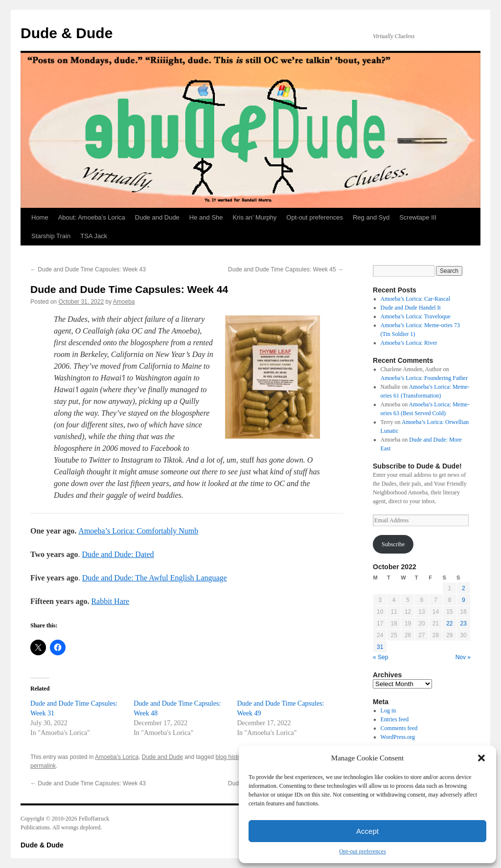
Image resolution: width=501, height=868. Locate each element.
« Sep (380, 657)
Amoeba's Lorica (117, 757)
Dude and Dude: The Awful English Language (155, 578)
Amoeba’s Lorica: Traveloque (416, 316)
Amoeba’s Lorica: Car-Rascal (415, 299)
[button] (481, 758)
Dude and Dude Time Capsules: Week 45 (286, 269)
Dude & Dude (67, 33)
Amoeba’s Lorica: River (409, 343)
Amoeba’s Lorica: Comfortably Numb (138, 531)
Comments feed (399, 728)
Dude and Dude (157, 217)
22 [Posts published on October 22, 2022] (449, 623)
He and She (206, 217)
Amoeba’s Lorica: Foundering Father (424, 378)
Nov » (463, 657)
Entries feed (395, 719)
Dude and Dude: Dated (118, 554)
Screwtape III (418, 217)
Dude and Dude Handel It (411, 308)
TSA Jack (94, 236)
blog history (230, 757)
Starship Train (51, 236)
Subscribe (393, 544)
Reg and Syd (371, 217)
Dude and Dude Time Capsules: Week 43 (88, 269)
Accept (367, 831)
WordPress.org (398, 737)
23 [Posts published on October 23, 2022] (464, 623)
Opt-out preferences (363, 851)
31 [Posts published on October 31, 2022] (380, 647)
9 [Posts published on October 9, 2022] (464, 600)
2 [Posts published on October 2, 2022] (464, 588)
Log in (388, 711)
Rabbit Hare (110, 601)
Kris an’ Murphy (255, 217)
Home (40, 217)
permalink (43, 766)
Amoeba (124, 302)
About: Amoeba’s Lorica (92, 217)
